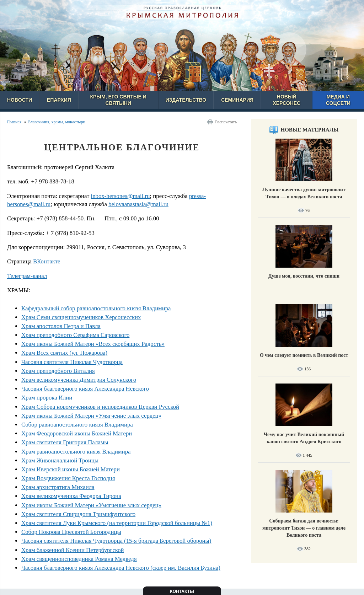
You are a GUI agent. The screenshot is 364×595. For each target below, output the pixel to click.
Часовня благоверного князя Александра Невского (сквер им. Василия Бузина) (121, 568)
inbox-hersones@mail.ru (120, 196)
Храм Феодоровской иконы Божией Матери (77, 433)
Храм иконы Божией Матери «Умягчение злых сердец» (91, 416)
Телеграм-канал (27, 276)
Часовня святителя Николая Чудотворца (72, 362)
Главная (14, 122)
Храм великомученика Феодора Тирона (71, 496)
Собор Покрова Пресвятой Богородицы (71, 532)
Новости (20, 100)
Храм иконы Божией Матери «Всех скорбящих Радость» (93, 344)
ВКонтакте (47, 261)
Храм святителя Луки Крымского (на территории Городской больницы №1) (117, 523)
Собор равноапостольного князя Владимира (77, 425)
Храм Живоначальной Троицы (60, 460)
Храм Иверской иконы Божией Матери (71, 469)
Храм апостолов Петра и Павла (61, 326)
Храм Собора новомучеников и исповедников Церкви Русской (100, 407)
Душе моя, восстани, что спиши (304, 276)
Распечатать (226, 122)
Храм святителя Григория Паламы (65, 442)
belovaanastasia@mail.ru (138, 204)
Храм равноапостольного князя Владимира (76, 452)
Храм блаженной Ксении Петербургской (73, 550)
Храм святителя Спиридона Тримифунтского (78, 514)
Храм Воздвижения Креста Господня (68, 478)
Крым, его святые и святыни (118, 100)
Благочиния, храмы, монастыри (57, 122)
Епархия (59, 100)
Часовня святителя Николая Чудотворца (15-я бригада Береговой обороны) (116, 541)
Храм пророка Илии (47, 398)
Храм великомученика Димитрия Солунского (79, 380)
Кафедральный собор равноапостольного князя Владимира (96, 308)
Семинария (237, 100)
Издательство (186, 100)
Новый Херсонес (287, 100)
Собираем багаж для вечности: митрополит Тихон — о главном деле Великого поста (304, 528)
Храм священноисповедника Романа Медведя (79, 559)
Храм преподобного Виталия (58, 371)
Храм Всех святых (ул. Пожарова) (64, 353)
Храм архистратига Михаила (58, 487)
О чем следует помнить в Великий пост (304, 355)
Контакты (182, 591)
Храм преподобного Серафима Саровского (75, 335)
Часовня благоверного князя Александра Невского (85, 389)
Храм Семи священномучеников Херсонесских (81, 317)
